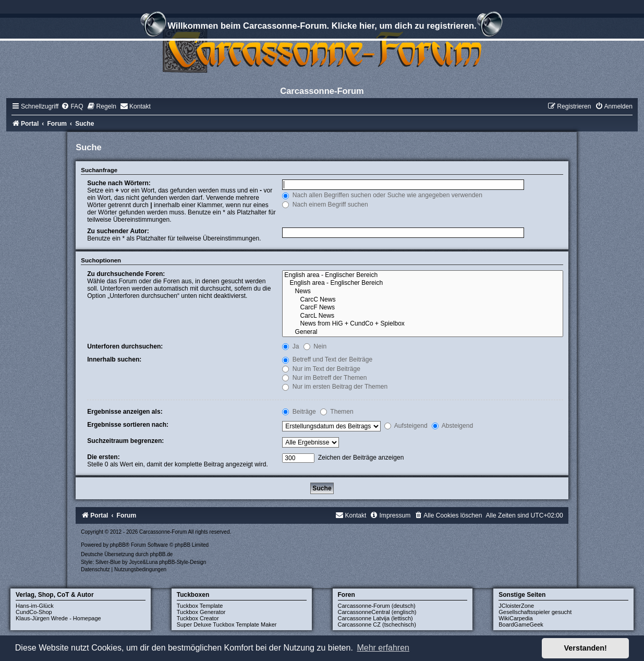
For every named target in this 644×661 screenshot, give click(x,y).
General (422, 332)
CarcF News (422, 308)
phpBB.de (162, 554)
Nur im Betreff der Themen (324, 378)
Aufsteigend (406, 426)
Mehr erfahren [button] (383, 648)
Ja (290, 346)
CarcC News (422, 300)
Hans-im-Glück (35, 606)
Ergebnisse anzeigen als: (125, 412)
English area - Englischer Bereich (422, 275)
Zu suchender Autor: (118, 231)
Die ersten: (104, 457)
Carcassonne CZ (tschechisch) (377, 624)
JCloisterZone (516, 606)
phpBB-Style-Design (183, 562)
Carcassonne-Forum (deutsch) (377, 606)
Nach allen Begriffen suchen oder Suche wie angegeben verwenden (382, 195)
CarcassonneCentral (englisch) (377, 612)
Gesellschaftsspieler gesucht (535, 612)
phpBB (118, 545)
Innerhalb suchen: (114, 359)
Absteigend (452, 426)
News (422, 292)
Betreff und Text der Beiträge (327, 359)
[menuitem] (72, 106)
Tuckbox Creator (198, 618)
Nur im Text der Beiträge (321, 369)
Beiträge (299, 412)
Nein (315, 346)
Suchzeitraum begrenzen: (125, 441)
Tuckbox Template (200, 606)
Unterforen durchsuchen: (125, 346)
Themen (337, 412)
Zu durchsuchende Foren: (126, 274)
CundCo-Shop (34, 612)
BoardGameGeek (521, 624)
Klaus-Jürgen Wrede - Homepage (58, 618)
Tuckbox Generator (201, 612)
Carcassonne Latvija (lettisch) (375, 618)
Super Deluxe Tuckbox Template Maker (227, 624)
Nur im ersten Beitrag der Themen (335, 387)
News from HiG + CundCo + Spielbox (422, 324)
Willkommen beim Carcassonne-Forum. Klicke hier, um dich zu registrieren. (322, 27)
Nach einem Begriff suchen (325, 205)
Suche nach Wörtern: (119, 183)
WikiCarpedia (515, 618)
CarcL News (422, 316)
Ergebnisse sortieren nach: (128, 425)
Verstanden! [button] (586, 648)
